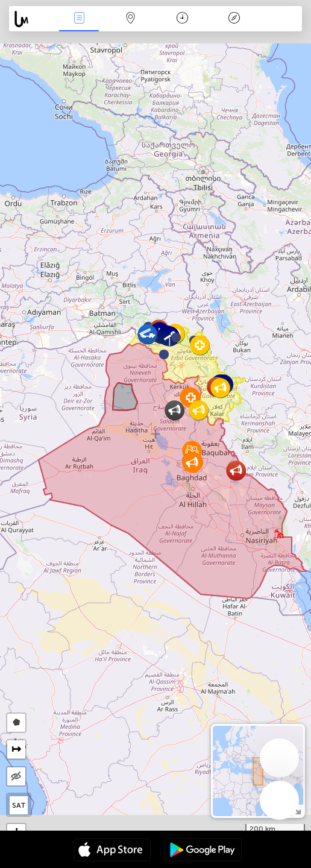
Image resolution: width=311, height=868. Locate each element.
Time (182, 19)
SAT (19, 805)
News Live (79, 19)
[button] (176, 338)
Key (234, 19)
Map (131, 19)
